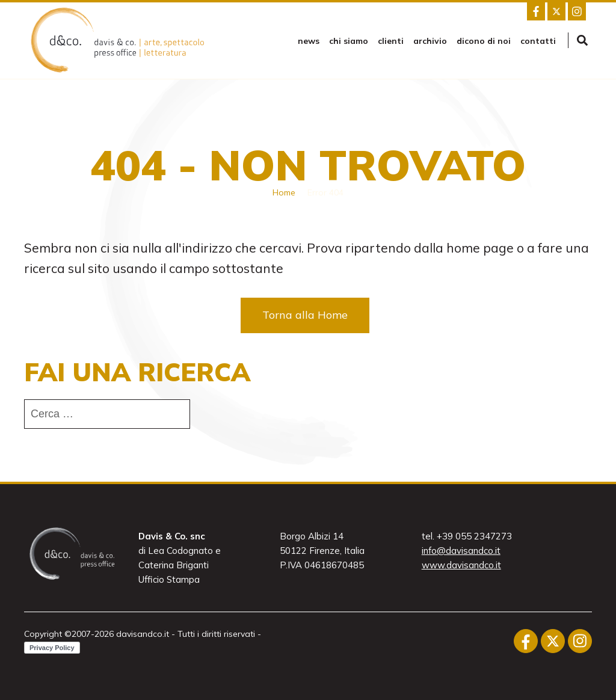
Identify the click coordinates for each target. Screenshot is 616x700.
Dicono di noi (484, 41)
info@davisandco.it (461, 551)
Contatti (538, 41)
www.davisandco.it (461, 565)
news (309, 41)
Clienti (391, 41)
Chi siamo (349, 41)
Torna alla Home (305, 315)
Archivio (430, 41)
